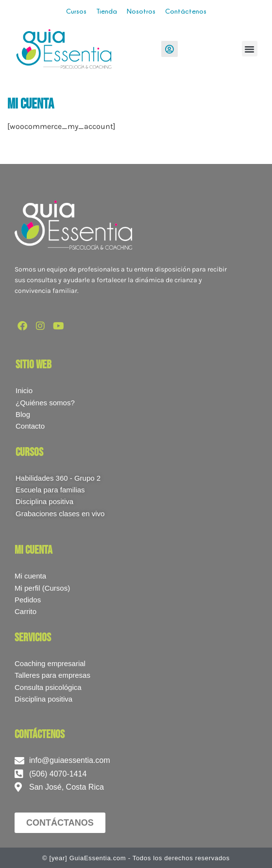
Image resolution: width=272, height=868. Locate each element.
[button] (250, 49)
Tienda (107, 11)
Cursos (76, 11)
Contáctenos (186, 11)
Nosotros (141, 11)
